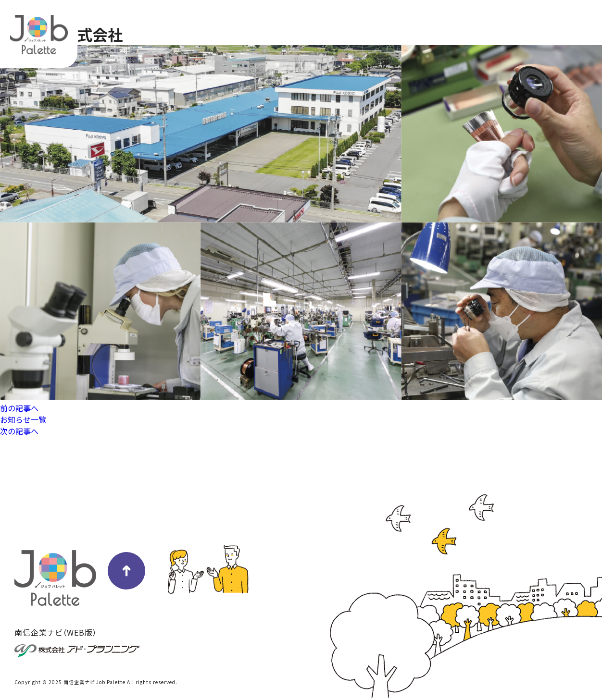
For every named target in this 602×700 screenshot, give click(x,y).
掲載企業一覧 (494, 21)
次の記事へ (19, 431)
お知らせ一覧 (23, 419)
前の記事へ (19, 408)
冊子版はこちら (560, 21)
